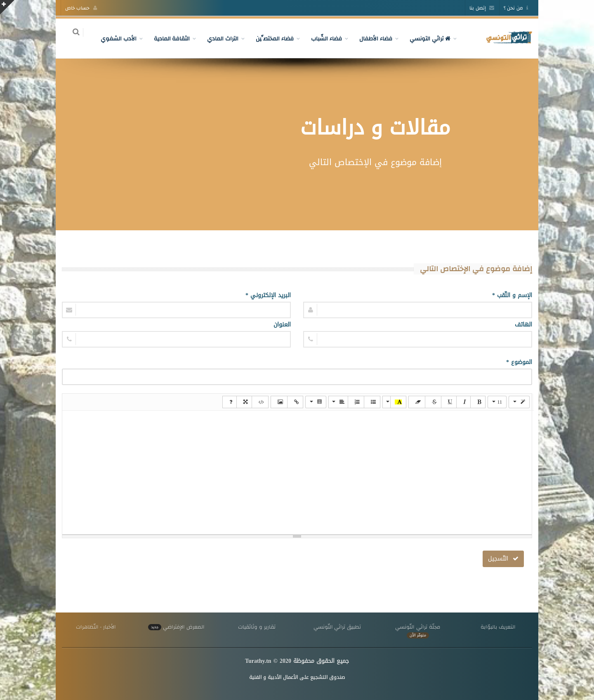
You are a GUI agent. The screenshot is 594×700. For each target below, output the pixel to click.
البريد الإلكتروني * (268, 295)
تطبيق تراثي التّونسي (337, 627)
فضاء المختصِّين (270, 38)
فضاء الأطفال (371, 38)
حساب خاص (81, 8)
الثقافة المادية (167, 38)
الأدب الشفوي (114, 38)
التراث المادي (218, 38)
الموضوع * (519, 362)
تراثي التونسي (425, 38)
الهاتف (523, 325)
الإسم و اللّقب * (512, 295)
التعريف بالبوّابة (498, 627)
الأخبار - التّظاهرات (96, 627)
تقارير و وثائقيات (257, 627)
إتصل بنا (482, 8)
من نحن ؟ (516, 8)
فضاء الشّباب (322, 38)
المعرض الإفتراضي (176, 627)
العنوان (282, 325)
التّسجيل (503, 559)
